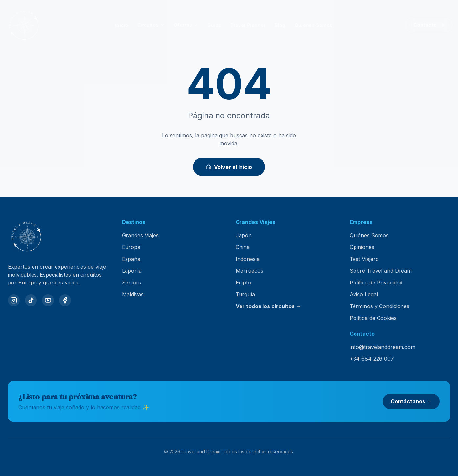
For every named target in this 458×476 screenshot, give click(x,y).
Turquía (245, 294)
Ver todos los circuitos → (268, 306)
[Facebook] (65, 300)
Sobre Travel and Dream (381, 271)
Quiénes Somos (369, 235)
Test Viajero (364, 259)
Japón (244, 235)
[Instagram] (14, 300)
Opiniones (362, 247)
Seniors (131, 283)
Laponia (132, 271)
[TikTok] (31, 300)
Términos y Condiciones (379, 306)
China (243, 247)
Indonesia (248, 259)
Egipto (243, 283)
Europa (131, 247)
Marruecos (249, 271)
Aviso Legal (364, 294)
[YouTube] (48, 300)
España (131, 259)
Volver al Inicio (229, 167)
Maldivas (133, 294)
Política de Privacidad (376, 283)
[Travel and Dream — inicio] (24, 25)
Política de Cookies (373, 318)
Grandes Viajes (140, 235)
